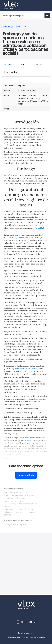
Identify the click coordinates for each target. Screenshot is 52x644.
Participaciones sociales (14, 501)
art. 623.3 (40, 228)
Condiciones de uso (26, 633)
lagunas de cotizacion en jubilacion (19, 509)
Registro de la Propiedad (17, 524)
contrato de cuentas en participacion (19, 495)
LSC (14, 371)
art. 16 (41, 417)
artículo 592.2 (12, 175)
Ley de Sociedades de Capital (27, 238)
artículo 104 (28, 371)
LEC (26, 175)
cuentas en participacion (14, 498)
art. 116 (27, 440)
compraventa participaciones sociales (20, 493)
